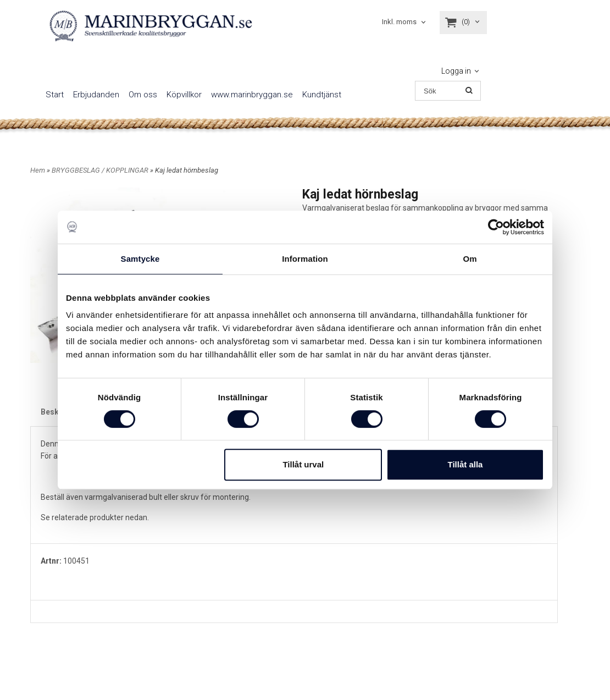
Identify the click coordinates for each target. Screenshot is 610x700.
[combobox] (405, 22)
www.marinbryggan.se (252, 95)
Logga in (456, 71)
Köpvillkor (184, 95)
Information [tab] (305, 259)
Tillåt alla (465, 464)
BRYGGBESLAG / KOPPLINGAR (101, 170)
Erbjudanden (96, 95)
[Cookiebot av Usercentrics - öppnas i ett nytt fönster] (496, 227)
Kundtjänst (322, 95)
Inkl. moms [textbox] (399, 22)
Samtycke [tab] (140, 259)
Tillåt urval (303, 464)
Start (55, 95)
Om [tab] (470, 259)
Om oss (143, 95)
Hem (38, 170)
